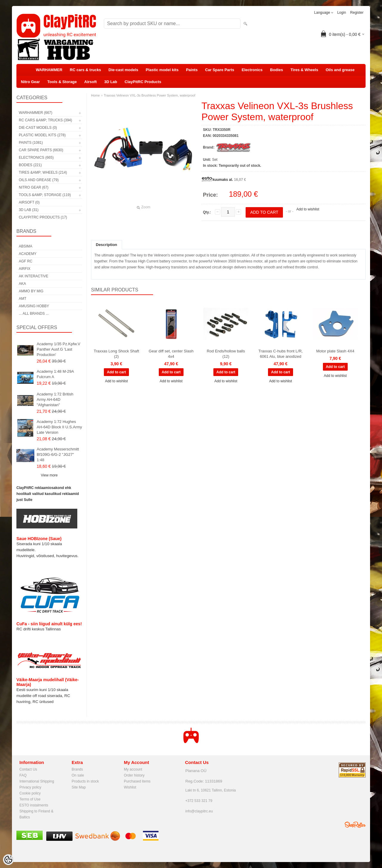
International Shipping (37, 781)
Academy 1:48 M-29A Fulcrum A (55, 374)
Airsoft (90, 82)
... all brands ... (34, 314)
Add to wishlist (308, 209)
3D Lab (111, 82)
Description (107, 245)
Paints (192, 70)
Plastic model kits (162, 70)
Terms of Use (30, 799)
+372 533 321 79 (199, 801)
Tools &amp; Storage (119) (45, 195)
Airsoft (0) (29, 202)
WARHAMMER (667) (36, 113)
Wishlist (130, 787)
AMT (23, 299)
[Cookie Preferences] (8, 860)
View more (49, 475)
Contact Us (28, 769)
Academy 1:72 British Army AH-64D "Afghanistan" (55, 399)
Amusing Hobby (34, 306)
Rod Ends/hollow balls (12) (226, 354)
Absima (26, 246)
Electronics (252, 70)
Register (357, 13)
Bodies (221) (30, 165)
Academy (28, 254)
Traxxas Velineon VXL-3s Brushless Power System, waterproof (150, 95)
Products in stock (85, 781)
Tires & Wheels (304, 70)
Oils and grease (340, 70)
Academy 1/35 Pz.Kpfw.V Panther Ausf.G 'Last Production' (58, 349)
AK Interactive (34, 276)
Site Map (79, 787)
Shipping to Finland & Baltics (36, 812)
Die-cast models (124, 70)
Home (95, 95)
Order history (134, 775)
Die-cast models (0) (38, 128)
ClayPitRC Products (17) (43, 217)
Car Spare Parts (220, 70)
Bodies (277, 70)
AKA (22, 284)
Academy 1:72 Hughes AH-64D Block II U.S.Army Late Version (59, 427)
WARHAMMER (49, 70)
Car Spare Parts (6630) (41, 150)
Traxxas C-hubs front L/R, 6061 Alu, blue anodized (281, 354)
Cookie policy (30, 793)
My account (133, 769)
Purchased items (137, 781)
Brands (77, 769)
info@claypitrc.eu (199, 811)
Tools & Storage (62, 82)
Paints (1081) (31, 143)
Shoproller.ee (355, 825)
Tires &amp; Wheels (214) (43, 172)
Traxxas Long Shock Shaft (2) (116, 354)
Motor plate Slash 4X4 (335, 351)
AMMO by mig (31, 291)
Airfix (25, 269)
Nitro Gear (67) (34, 187)
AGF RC (26, 261)
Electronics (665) (36, 158)
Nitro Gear (30, 82)
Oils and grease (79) (39, 180)
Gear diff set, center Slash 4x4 (171, 354)
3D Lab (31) (29, 210)
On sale (78, 775)
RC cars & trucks (86, 70)
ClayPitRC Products (143, 82)
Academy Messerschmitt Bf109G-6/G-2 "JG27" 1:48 (58, 454)
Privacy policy (30, 787)
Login (342, 13)
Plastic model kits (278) (42, 135)
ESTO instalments (34, 805)
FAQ (23, 775)
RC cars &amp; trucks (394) (45, 120)
